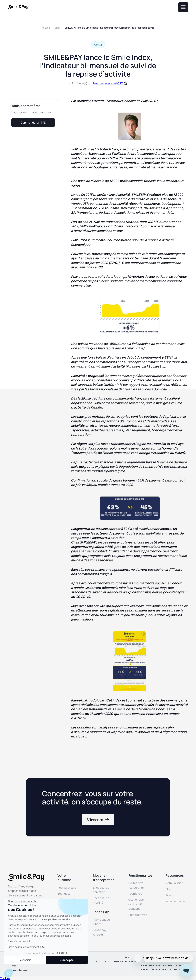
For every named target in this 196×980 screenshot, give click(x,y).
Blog (57, 28)
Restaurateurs (67, 888)
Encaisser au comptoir (101, 890)
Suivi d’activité (138, 915)
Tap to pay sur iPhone (102, 922)
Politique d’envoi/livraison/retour (162, 965)
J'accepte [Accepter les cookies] (67, 960)
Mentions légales (18, 970)
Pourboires (135, 894)
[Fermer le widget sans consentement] (23, 901)
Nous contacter (175, 901)
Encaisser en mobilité (101, 900)
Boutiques (64, 894)
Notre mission (174, 883)
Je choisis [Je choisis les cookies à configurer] (25, 960)
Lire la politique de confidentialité (26, 947)
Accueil (46, 28)
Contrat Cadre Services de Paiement (162, 969)
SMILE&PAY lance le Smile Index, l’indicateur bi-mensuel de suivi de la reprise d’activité (109, 28)
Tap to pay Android (100, 932)
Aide (168, 895)
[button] (8, 973)
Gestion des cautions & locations (136, 904)
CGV (127, 958)
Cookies (5, 978)
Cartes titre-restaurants (136, 885)
